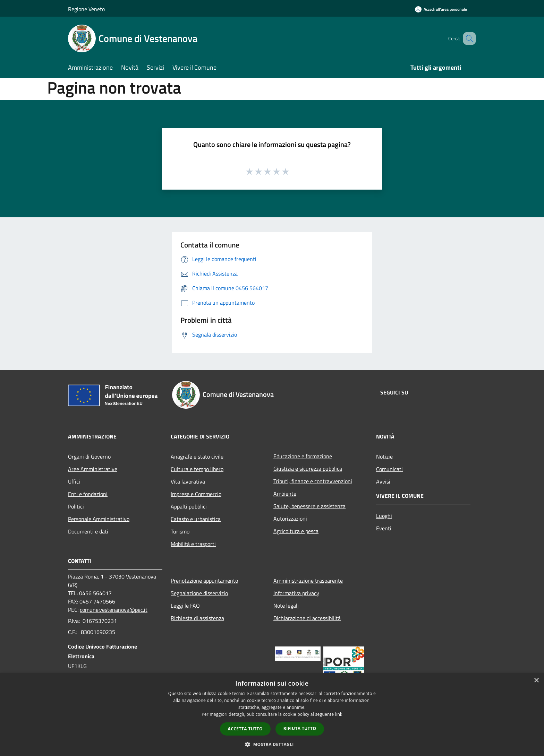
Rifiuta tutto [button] (300, 728)
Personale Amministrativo (99, 519)
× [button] (536, 681)
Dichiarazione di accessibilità (307, 618)
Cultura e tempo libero (197, 469)
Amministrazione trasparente (308, 581)
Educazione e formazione (303, 456)
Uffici (74, 481)
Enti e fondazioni (88, 494)
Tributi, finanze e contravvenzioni (313, 481)
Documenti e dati (88, 531)
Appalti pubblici (189, 506)
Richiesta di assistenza (197, 618)
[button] (272, 744)
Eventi (384, 528)
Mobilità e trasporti (193, 544)
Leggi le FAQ (185, 606)
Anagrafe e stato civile (197, 457)
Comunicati (389, 469)
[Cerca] (468, 38)
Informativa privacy (296, 593)
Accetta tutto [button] (245, 729)
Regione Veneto (86, 9)
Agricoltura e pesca (296, 531)
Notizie (384, 457)
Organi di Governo (89, 457)
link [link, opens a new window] (339, 714)
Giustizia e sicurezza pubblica (308, 469)
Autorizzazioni (290, 519)
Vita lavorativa (188, 481)
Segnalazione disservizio (199, 593)
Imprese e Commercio (196, 494)
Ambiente (285, 494)
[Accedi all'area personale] (441, 9)
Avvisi (383, 481)
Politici (76, 506)
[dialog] (272, 715)
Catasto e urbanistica (196, 519)
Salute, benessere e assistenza (309, 506)
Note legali (286, 606)
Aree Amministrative (93, 469)
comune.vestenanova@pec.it (114, 610)
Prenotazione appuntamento (204, 581)
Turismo (180, 531)
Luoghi (384, 516)
